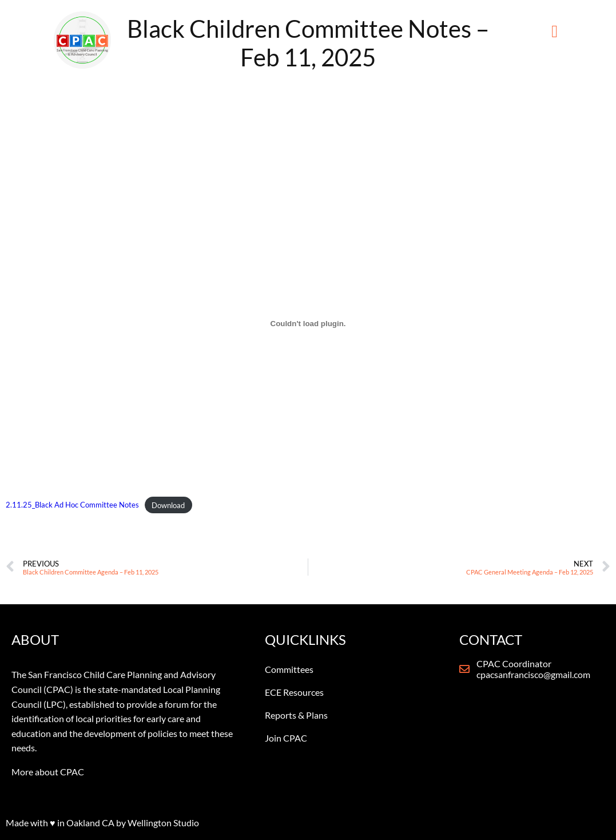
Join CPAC (286, 738)
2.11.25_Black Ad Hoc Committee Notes (72, 505)
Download (168, 505)
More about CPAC (48, 772)
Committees (289, 669)
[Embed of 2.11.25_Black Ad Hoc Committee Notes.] (308, 323)
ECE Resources (294, 692)
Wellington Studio (163, 823)
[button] (555, 32)
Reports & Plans (296, 715)
